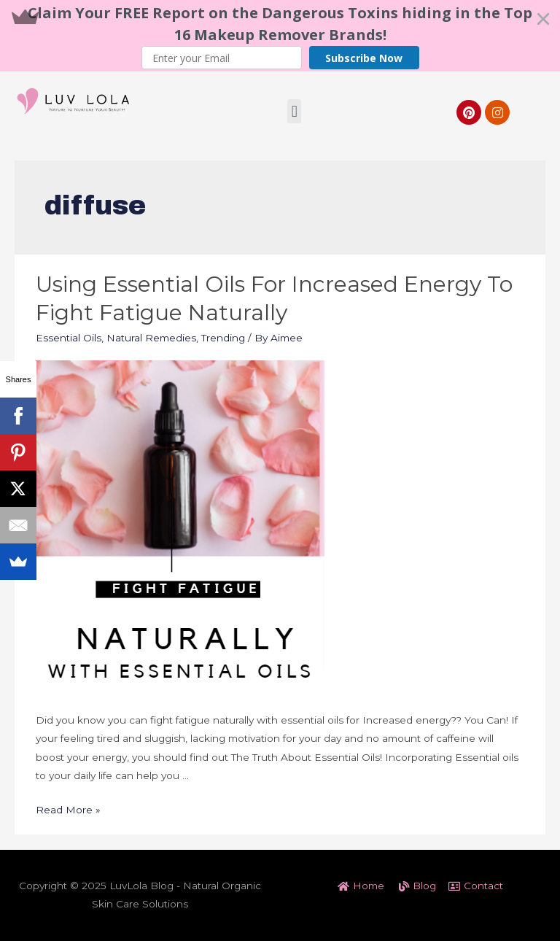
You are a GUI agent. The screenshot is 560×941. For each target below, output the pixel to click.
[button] (280, 36)
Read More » (68, 810)
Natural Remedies (151, 338)
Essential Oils (69, 338)
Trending (223, 338)
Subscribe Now (364, 58)
